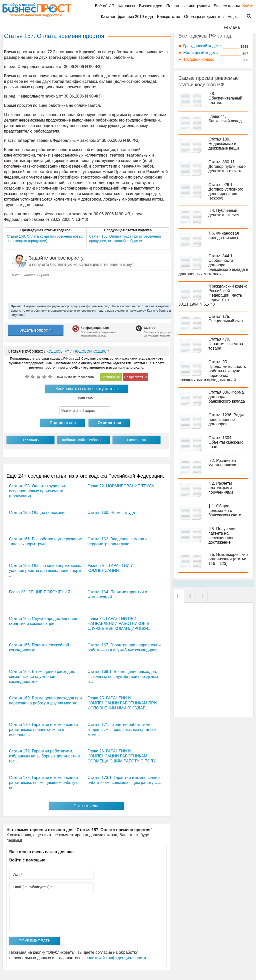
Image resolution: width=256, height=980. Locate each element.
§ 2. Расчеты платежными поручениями (221, 488)
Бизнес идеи (151, 6)
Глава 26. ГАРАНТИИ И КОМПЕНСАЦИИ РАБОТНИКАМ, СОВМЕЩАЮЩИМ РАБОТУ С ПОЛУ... (123, 756)
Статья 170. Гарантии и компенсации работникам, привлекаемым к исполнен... (43, 730)
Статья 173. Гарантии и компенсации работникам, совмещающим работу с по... (44, 783)
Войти (245, 6)
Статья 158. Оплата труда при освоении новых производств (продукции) (37, 491)
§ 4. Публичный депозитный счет (224, 213)
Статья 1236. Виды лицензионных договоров (226, 419)
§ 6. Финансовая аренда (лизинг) (224, 235)
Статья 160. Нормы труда (111, 513)
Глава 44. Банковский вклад (225, 119)
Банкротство (168, 17)
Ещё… (234, 17)
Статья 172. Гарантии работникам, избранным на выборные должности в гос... (44, 756)
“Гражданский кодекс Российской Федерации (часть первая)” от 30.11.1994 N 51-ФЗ (213, 295)
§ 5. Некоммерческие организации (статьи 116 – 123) (228, 559)
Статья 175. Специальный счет (226, 319)
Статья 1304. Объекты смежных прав (226, 442)
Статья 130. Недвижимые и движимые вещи (224, 144)
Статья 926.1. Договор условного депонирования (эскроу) (226, 191)
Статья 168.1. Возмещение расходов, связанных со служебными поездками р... (123, 677)
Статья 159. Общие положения (38, 513)
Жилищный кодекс (200, 53)
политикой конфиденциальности (116, 958)
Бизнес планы (227, 6)
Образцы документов (204, 17)
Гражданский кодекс (202, 46)
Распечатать (137, 440)
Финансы (127, 6)
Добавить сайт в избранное (84, 440)
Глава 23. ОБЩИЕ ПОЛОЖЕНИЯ (40, 592)
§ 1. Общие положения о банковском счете (225, 511)
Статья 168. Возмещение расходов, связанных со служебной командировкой (42, 677)
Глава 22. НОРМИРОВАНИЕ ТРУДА (121, 486)
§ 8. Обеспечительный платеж (225, 98)
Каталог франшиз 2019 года (127, 17)
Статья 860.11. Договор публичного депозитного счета (227, 166)
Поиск (246, 16)
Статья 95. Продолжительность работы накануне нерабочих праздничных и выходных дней (212, 371)
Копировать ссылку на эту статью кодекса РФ (86, 390)
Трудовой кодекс (199, 59)
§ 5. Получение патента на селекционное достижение (222, 536)
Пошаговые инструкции (188, 6)
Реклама (232, 27)
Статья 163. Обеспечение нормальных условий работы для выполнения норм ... (45, 571)
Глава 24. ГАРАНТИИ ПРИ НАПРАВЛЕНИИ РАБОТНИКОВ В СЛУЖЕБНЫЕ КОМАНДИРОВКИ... (119, 624)
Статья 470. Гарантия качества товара (226, 344)
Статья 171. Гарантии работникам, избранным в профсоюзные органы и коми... (122, 730)
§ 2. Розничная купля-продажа (222, 463)
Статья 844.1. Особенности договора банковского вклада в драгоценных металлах (213, 265)
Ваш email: (87, 398)
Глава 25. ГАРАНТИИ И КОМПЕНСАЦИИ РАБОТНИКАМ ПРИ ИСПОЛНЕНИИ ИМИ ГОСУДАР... (122, 703)
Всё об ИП (105, 6)
